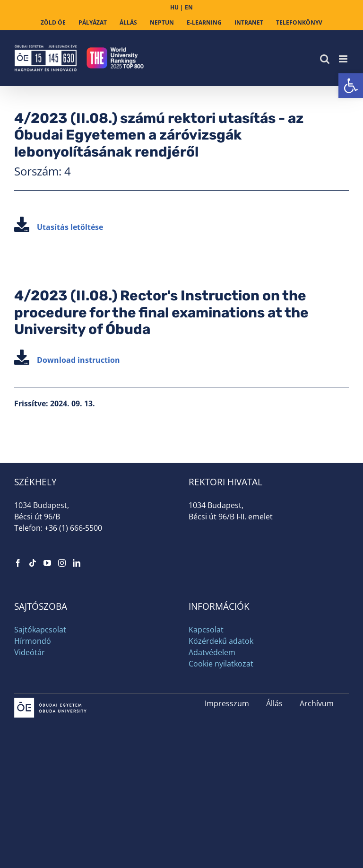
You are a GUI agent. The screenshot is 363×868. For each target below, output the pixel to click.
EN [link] (189, 7)
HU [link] (174, 7)
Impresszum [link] (227, 703)
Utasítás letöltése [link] (59, 227)
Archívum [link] (317, 703)
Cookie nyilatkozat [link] (221, 664)
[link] (351, 86)
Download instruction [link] (67, 360)
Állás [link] (274, 703)
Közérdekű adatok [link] (221, 641)
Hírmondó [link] (33, 641)
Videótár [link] (30, 652)
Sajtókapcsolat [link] (40, 630)
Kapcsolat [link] (206, 630)
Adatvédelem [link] (212, 652)
